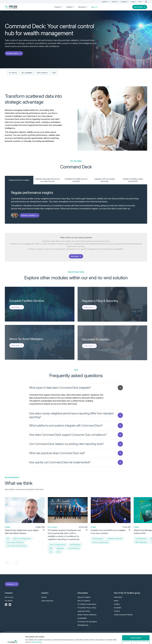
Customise (136, 637)
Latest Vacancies (47, 601)
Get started (76, 256)
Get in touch (140, 7)
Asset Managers (75, 545)
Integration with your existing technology (104, 180)
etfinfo (116, 601)
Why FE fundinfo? (84, 601)
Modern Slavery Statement (87, 615)
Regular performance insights (19, 180)
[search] (146, 2)
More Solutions (42, 73)
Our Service (13, 73)
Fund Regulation (141, 539)
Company (125, 2)
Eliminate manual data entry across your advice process (47, 180)
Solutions (71, 7)
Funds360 (117, 608)
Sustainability (82, 618)
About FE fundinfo (84, 597)
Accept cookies (136, 631)
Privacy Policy (37, 635)
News (59, 552)
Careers (115, 2)
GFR (8, 539)
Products (59, 7)
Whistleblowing (83, 625)
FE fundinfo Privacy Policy (87, 608)
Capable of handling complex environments (133, 180)
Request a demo (14, 53)
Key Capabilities (27, 73)
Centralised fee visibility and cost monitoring (76, 180)
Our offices (9, 601)
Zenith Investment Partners (123, 615)
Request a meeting (30, 215)
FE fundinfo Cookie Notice (87, 604)
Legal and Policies (84, 611)
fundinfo (117, 604)
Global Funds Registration (22, 539)
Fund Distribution (74, 548)
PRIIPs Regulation (141, 542)
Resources (83, 7)
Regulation (60, 548)
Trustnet (117, 611)
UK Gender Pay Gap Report (87, 622)
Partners (106, 2)
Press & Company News (58, 545)
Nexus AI (94, 7)
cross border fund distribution (17, 546)
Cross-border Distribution (15, 542)
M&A (51, 548)
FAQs (54, 73)
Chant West (118, 597)
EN (141, 2)
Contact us (12, 584)
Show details (30, 640)
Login (134, 2)
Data (51, 552)
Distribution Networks (115, 539)
